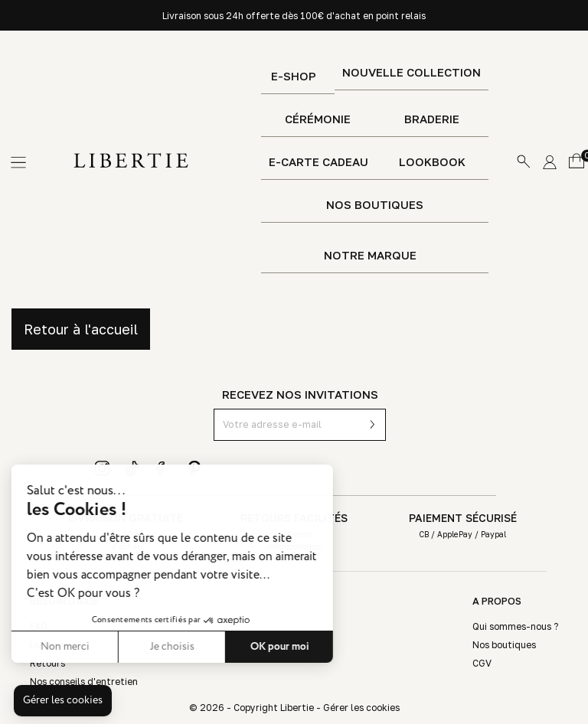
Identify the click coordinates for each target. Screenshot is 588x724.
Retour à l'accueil (81, 329)
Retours (47, 663)
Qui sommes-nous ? (515, 626)
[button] (63, 701)
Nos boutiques (375, 205)
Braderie (432, 119)
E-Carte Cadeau (318, 162)
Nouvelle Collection (412, 72)
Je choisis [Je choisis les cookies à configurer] (106, 647)
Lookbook (432, 162)
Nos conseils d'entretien (84, 682)
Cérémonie (318, 119)
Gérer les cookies (361, 708)
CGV (482, 663)
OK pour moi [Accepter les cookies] (213, 647)
